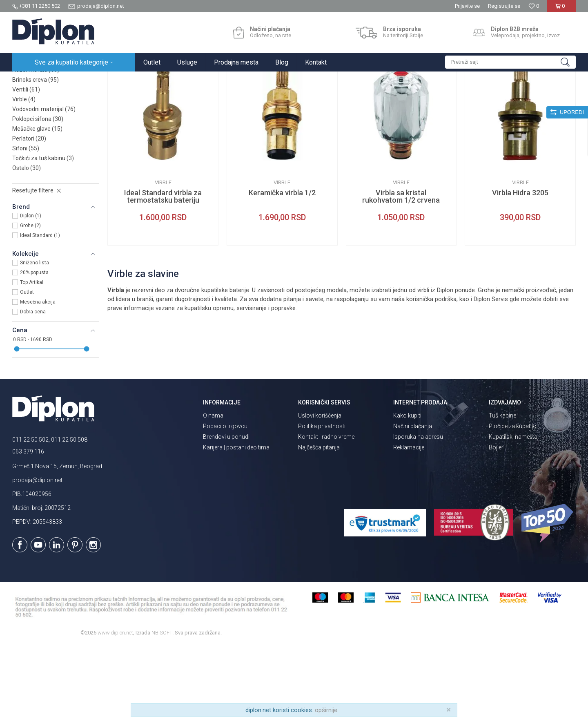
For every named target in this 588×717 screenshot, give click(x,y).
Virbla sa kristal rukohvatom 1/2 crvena (401, 268)
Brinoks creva (36, 151)
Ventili (26, 161)
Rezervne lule (36, 141)
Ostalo (27, 239)
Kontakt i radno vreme (326, 508)
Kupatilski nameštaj (514, 508)
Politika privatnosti (322, 498)
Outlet (27, 364)
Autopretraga (378, 97)
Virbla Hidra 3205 (520, 264)
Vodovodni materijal (44, 181)
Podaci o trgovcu (225, 498)
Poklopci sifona (38, 190)
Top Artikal (32, 354)
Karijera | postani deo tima (236, 519)
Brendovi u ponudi (226, 508)
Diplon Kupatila (30, 80)
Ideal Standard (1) (40, 307)
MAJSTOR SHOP (116, 80)
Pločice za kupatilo (513, 498)
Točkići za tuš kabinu (43, 230)
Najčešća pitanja (319, 519)
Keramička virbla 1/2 (282, 264)
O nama (213, 487)
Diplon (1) (31, 287)
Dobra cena (33, 383)
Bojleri (497, 519)
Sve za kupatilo (72, 80)
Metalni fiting (35, 122)
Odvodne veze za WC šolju (52, 132)
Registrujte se (504, 6)
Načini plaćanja (413, 498)
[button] (510, 62)
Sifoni (26, 220)
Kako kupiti (407, 487)
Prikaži (488, 97)
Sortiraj (413, 97)
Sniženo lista (35, 334)
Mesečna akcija (38, 373)
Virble (24, 171)
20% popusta (34, 344)
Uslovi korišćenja (320, 487)
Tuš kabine (502, 487)
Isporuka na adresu (418, 508)
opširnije (326, 710)
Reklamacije (409, 519)
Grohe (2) (30, 297)
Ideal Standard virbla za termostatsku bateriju (163, 268)
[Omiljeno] (534, 6)
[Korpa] (561, 9)
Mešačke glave (37, 200)
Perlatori (29, 210)
